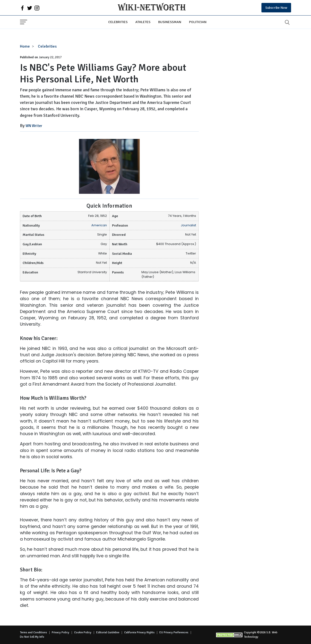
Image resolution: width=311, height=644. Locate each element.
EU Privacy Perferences (174, 632)
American (99, 225)
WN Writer (34, 126)
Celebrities (118, 22)
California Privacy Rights (139, 632)
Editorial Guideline (108, 632)
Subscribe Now (276, 8)
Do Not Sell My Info (32, 637)
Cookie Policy (83, 632)
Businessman (170, 22)
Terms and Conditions (33, 632)
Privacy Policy (60, 632)
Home (25, 46)
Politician (198, 22)
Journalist (188, 225)
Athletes (143, 22)
